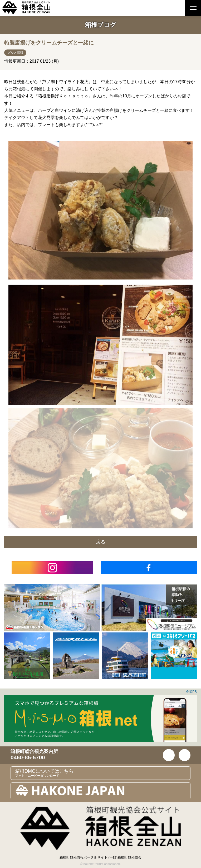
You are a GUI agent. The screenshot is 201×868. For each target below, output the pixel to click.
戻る (101, 542)
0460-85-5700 (28, 757)
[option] (52, 608)
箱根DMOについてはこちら (103, 773)
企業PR (191, 692)
